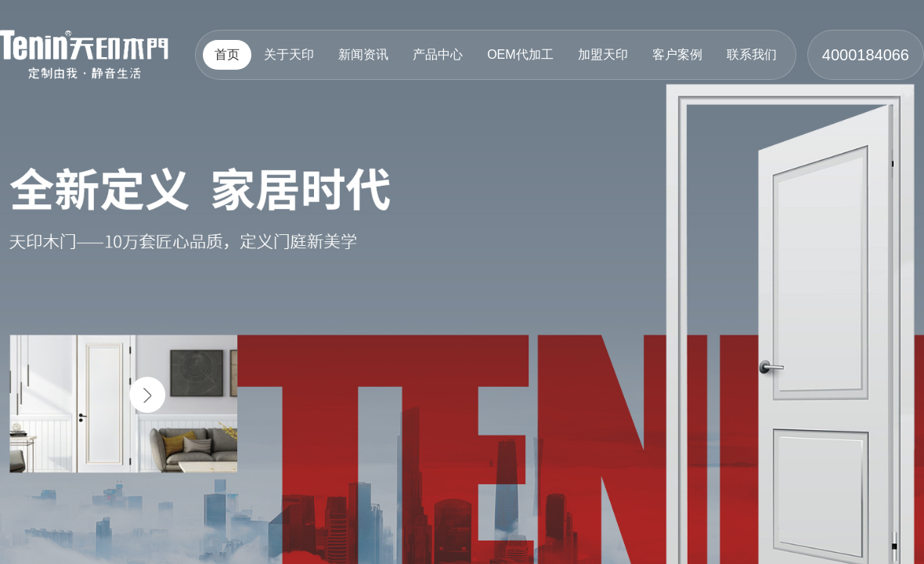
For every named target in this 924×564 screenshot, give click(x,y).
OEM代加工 (520, 54)
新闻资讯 (363, 54)
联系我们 (752, 54)
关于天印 (289, 54)
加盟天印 (603, 54)
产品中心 (438, 54)
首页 (227, 54)
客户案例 (677, 54)
